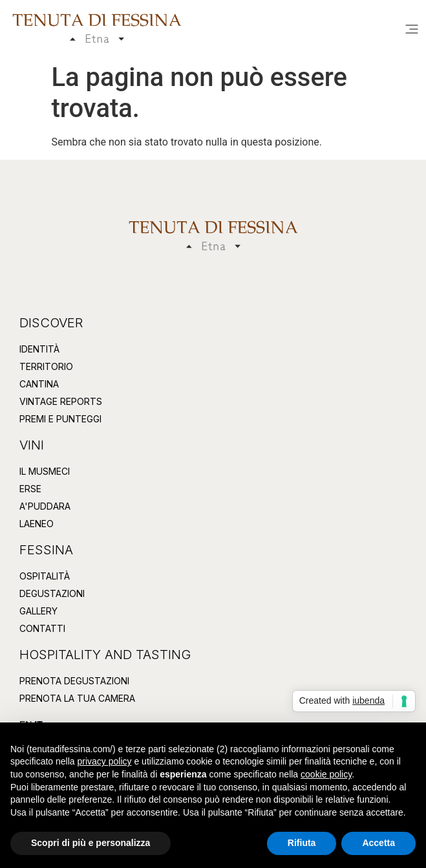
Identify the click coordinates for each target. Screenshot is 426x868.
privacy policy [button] (105, 761)
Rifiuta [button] (302, 843)
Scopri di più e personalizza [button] (91, 843)
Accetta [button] (378, 843)
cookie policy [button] (326, 774)
